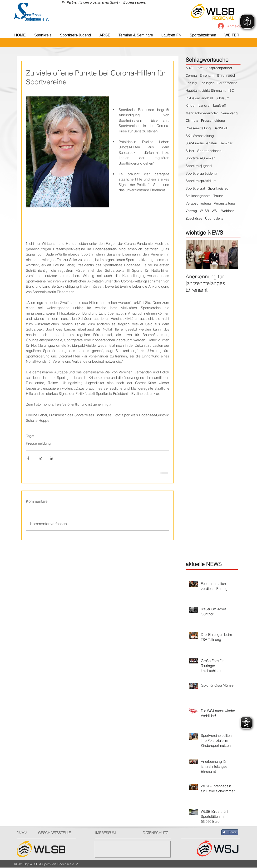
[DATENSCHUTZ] (157, 833)
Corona (191, 75)
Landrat (204, 105)
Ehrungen (207, 83)
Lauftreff (220, 105)
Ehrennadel (226, 75)
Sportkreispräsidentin (202, 173)
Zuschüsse (194, 218)
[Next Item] (230, 255)
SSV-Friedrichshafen (201, 143)
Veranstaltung (225, 203)
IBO (231, 90)
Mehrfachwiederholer (202, 113)
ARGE (190, 68)
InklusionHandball (199, 98)
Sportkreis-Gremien (200, 158)
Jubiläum (222, 98)
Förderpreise (227, 83)
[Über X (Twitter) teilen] (40, 458)
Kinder (191, 105)
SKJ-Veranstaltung (200, 136)
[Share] (230, 832)
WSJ (215, 211)
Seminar (226, 143)
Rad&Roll (221, 128)
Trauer (218, 196)
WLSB (204, 211)
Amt (200, 68)
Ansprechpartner (219, 68)
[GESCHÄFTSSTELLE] (56, 833)
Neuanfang (229, 113)
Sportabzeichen (209, 151)
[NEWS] (25, 832)
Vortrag (191, 211)
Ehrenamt (207, 75)
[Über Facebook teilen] (28, 458)
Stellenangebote (198, 196)
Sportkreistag (218, 188)
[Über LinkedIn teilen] (52, 458)
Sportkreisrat (195, 188)
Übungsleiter (215, 218)
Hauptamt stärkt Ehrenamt (206, 90)
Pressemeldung (38, 443)
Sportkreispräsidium (201, 181)
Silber (190, 151)
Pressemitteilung (198, 128)
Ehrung (191, 83)
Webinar (228, 211)
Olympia (192, 120)
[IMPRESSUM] (113, 833)
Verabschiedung (198, 203)
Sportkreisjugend (199, 166)
